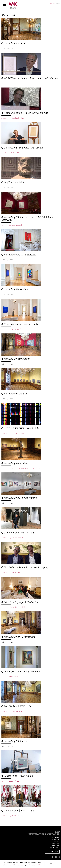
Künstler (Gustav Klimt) (10, 153)
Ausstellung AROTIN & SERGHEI (19, 255)
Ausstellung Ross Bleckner (16, 359)
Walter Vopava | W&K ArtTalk (18, 533)
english (58, 3)
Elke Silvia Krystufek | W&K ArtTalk (21, 602)
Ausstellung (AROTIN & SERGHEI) (14, 433)
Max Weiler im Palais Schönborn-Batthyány (25, 567)
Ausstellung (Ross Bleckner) (12, 711)
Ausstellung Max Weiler (14, 43)
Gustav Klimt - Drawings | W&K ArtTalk (23, 148)
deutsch (53, 3)
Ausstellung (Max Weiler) (11, 572)
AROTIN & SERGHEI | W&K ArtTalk (20, 428)
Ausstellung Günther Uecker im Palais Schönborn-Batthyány (28, 219)
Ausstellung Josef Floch (14, 394)
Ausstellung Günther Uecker (17, 741)
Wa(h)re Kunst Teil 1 (13, 182)
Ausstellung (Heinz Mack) (11, 329)
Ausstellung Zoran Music (15, 463)
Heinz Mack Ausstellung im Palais (20, 324)
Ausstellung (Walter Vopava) (12, 538)
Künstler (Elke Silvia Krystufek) (13, 607)
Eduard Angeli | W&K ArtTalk (17, 776)
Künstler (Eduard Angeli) (11, 781)
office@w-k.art (55, 847)
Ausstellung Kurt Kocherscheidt (18, 637)
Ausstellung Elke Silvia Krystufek (19, 498)
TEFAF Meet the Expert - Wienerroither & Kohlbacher (30, 78)
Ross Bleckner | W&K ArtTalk (17, 706)
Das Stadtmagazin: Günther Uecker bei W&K (25, 113)
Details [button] (39, 865)
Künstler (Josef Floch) (10, 677)
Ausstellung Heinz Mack (15, 289)
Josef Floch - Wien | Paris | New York (21, 672)
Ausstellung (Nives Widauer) (12, 816)
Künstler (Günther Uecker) (12, 225)
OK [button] (51, 864)
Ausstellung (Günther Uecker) (13, 118)
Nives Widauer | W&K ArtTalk (18, 811)
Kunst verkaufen (52, 852)
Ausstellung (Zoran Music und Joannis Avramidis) (21, 468)
